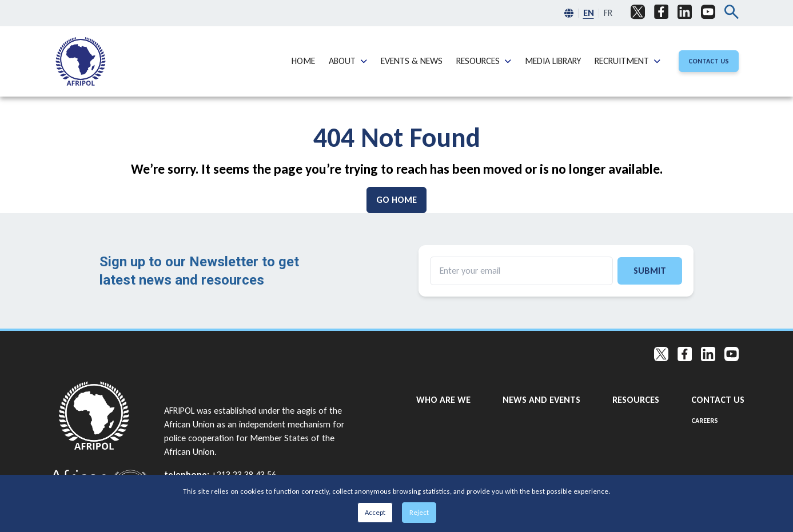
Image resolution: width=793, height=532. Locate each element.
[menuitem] (81, 61)
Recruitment (622, 60)
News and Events (541, 399)
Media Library (553, 60)
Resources (478, 60)
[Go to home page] (100, 416)
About (342, 60)
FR (608, 13)
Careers (705, 420)
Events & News (412, 60)
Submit (650, 271)
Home (303, 60)
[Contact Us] (709, 61)
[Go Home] (396, 200)
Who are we (443, 399)
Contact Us (718, 399)
